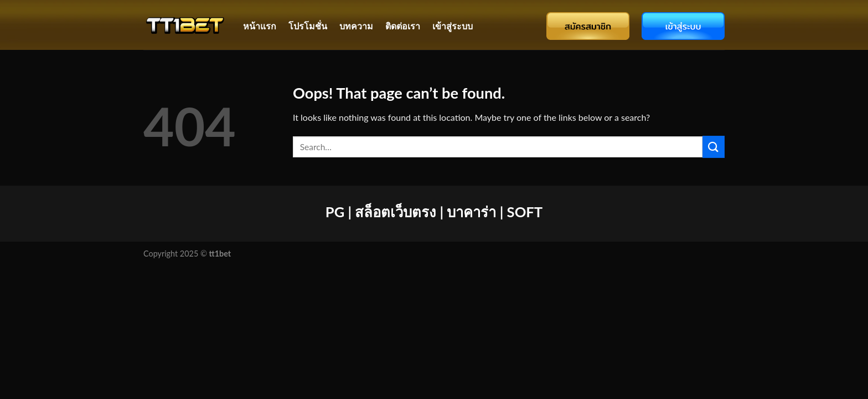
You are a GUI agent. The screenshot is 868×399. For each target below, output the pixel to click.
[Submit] (714, 147)
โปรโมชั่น (308, 26)
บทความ (356, 26)
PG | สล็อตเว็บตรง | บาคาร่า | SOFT (434, 212)
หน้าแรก (260, 26)
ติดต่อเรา (403, 26)
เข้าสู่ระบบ (453, 26)
